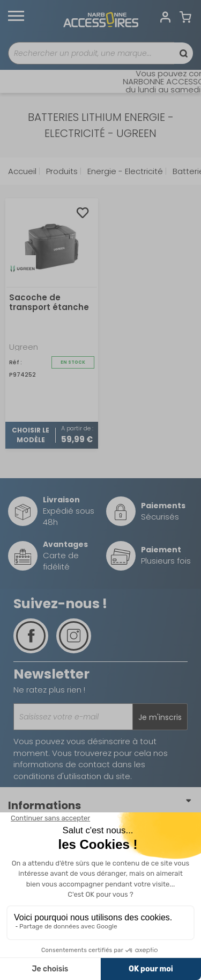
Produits (61, 171)
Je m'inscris (160, 717)
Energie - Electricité (124, 171)
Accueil (22, 171)
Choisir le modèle (31, 435)
